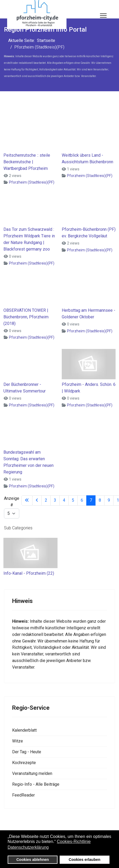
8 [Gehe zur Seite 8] (100, 500)
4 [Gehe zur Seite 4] (64, 500)
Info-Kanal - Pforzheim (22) (29, 573)
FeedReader (23, 795)
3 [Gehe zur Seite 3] (55, 500)
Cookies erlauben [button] (84, 860)
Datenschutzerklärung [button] (28, 847)
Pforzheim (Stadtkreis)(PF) (32, 182)
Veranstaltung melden (32, 773)
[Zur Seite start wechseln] (27, 500)
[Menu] (103, 16)
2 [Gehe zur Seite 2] (46, 500)
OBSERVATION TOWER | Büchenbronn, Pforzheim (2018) (26, 317)
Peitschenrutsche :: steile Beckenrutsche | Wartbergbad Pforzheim (27, 162)
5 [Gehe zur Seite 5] (73, 500)
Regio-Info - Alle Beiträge (36, 784)
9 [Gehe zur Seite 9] (109, 500)
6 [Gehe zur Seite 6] (82, 500)
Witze (18, 741)
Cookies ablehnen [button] (33, 860)
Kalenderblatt (24, 730)
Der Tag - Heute (27, 752)
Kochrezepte (24, 763)
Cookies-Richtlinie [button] (74, 841)
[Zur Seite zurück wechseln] (37, 500)
